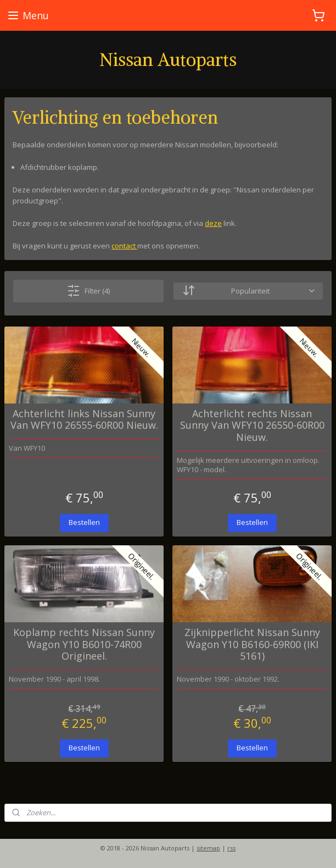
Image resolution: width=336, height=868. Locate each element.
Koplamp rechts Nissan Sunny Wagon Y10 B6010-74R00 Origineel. (84, 645)
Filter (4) (88, 290)
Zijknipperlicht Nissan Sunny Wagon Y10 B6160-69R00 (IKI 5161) (252, 645)
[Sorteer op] (248, 291)
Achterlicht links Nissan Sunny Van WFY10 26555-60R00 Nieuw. (84, 419)
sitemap (208, 848)
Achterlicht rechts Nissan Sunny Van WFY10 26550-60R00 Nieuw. (252, 425)
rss (231, 848)
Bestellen (84, 522)
